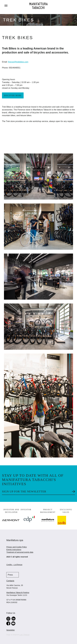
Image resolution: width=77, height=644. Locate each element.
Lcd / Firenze (25, 635)
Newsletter (10, 630)
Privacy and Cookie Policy (17, 547)
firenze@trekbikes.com (18, 62)
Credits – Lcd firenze (14, 565)
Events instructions (14, 550)
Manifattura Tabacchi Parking (18, 593)
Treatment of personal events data (20, 552)
